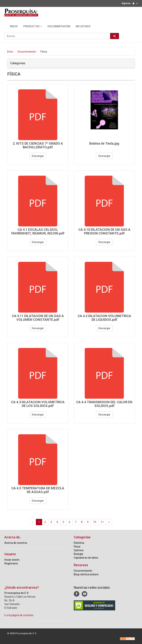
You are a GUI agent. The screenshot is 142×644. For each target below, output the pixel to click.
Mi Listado (83, 26)
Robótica (79, 543)
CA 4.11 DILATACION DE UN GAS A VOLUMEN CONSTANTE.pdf (38, 318)
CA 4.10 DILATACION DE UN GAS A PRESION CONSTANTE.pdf (104, 231)
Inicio (14, 26)
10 (95, 522)
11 (102, 522)
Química (79, 550)
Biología (78, 554)
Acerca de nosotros (16, 543)
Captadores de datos (86, 558)
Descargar (38, 156)
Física (77, 547)
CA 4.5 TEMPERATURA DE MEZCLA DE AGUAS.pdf (38, 490)
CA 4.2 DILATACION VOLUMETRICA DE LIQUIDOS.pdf (104, 318)
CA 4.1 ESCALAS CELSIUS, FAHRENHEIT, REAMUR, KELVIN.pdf (38, 231)
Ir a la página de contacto (19, 615)
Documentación (59, 26)
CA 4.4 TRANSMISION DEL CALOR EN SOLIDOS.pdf (104, 404)
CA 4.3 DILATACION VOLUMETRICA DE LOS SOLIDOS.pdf (38, 404)
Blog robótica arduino (86, 574)
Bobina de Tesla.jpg (104, 143)
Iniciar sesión (12, 560)
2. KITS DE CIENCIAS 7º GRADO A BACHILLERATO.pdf (38, 145)
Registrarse (11, 563)
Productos (33, 26)
